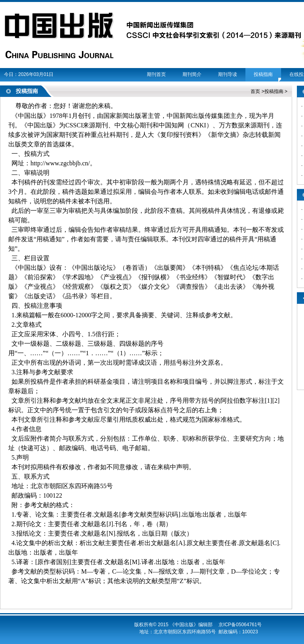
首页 (255, 91)
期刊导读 (228, 74)
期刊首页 (156, 74)
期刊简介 (192, 74)
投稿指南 (263, 74)
